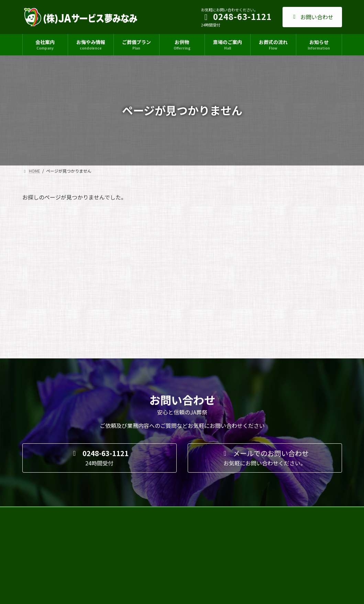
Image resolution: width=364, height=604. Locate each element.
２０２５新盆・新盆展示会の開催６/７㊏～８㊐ (176, 505)
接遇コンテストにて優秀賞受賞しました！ (171, 458)
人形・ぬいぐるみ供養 (153, 528)
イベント (178, 498)
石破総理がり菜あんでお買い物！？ (165, 481)
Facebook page (292, 457)
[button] (100, 354)
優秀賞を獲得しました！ (155, 552)
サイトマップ (41, 409)
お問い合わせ (312, 17)
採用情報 (194, 409)
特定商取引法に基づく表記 (147, 409)
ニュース (175, 451)
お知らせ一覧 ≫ (215, 567)
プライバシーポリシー (88, 409)
